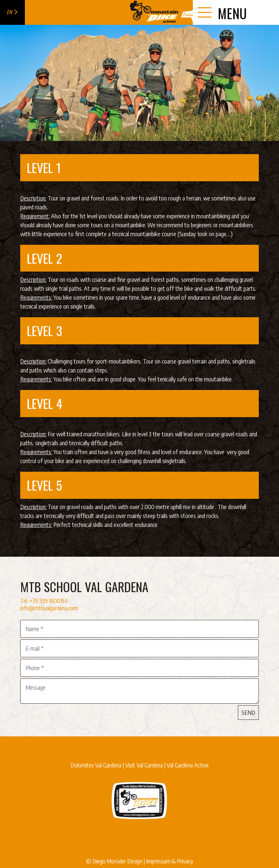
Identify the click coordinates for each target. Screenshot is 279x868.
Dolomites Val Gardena (96, 765)
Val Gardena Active (188, 765)
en (12, 12)
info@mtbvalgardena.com (49, 608)
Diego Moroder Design (117, 861)
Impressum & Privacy (170, 861)
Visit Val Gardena (144, 765)
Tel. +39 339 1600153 (44, 601)
